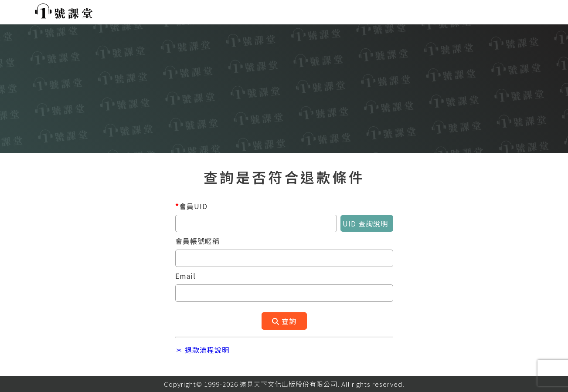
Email (185, 276)
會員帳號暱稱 (197, 241)
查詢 (284, 321)
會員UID (191, 206)
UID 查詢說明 (368, 223)
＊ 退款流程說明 (202, 350)
